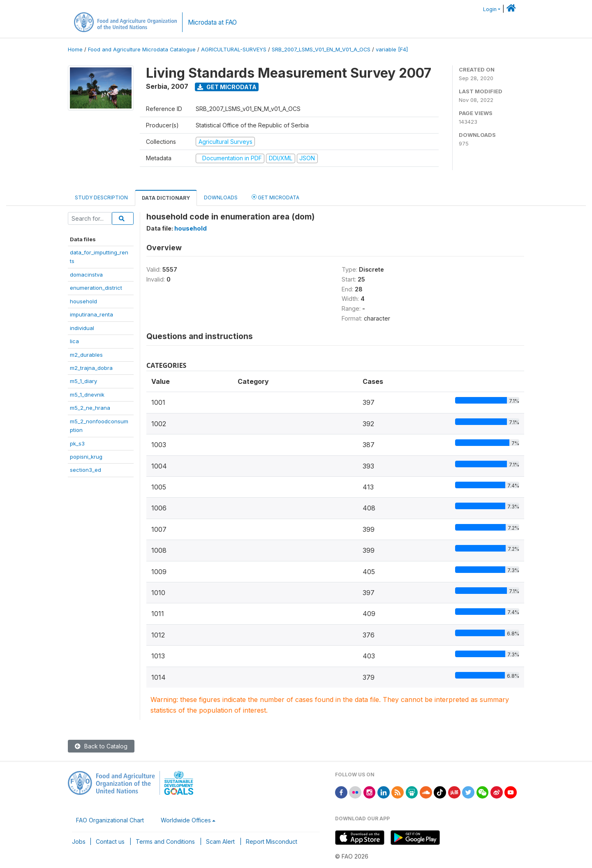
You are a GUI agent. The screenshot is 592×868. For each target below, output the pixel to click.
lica (74, 341)
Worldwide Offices (186, 820)
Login (490, 9)
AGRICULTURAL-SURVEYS (234, 50)
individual (82, 328)
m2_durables (86, 355)
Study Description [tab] (101, 197)
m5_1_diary (83, 381)
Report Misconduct (272, 841)
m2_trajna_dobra (91, 368)
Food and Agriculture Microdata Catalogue (142, 50)
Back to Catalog (101, 746)
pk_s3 (77, 443)
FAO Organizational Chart (110, 820)
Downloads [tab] (221, 197)
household (83, 301)
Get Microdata (227, 87)
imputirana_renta (91, 314)
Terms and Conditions (165, 841)
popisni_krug (86, 457)
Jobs (79, 841)
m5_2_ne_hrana (90, 408)
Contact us (110, 841)
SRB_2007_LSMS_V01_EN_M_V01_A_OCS (321, 50)
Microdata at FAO (212, 22)
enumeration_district (96, 288)
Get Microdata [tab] (275, 197)
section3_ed (86, 470)
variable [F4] (392, 50)
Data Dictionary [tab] (166, 198)
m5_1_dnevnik (87, 395)
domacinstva (86, 275)
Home (75, 50)
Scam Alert (220, 841)
